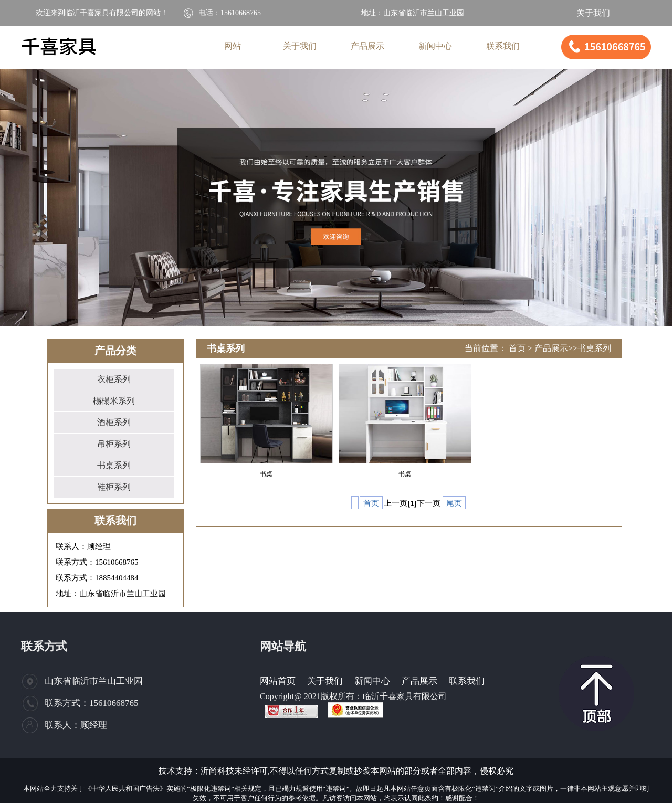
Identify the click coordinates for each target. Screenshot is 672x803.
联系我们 (467, 681)
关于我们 (593, 13)
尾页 (454, 503)
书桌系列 (114, 465)
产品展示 (551, 348)
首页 (517, 348)
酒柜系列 (114, 422)
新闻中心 (372, 681)
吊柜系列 (114, 444)
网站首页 (278, 681)
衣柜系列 (114, 379)
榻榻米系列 (114, 401)
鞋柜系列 (114, 487)
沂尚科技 (217, 771)
